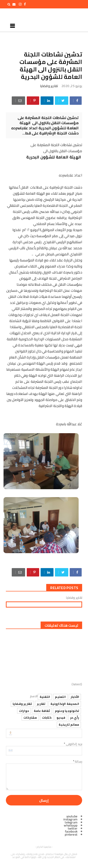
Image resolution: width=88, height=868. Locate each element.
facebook (71, 831)
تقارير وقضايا (49, 86)
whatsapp (71, 825)
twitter (73, 828)
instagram (70, 819)
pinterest (71, 834)
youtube (72, 816)
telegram (71, 822)
